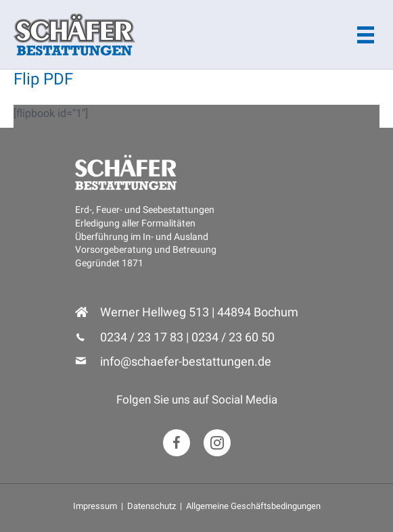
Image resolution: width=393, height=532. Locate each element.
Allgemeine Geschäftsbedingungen (253, 506)
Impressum (95, 506)
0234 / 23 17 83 (142, 337)
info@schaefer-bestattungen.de (186, 361)
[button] (177, 443)
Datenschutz (152, 506)
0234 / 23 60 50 (233, 337)
